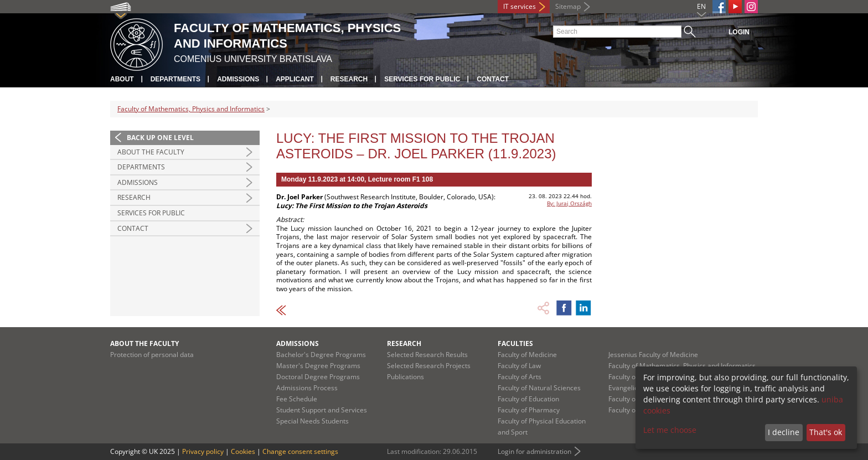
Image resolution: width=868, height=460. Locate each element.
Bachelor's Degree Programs (321, 355)
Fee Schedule (297, 399)
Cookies (243, 451)
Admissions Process (307, 388)
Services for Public (422, 79)
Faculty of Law (519, 366)
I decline (784, 432)
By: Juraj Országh (569, 203)
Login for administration (534, 451)
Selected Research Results (427, 355)
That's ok (826, 432)
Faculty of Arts (520, 377)
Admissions (238, 79)
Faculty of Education (528, 399)
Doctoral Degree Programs (318, 377)
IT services (520, 6)
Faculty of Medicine (527, 355)
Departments (175, 79)
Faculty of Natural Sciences (539, 388)
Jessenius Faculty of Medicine (653, 355)
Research (349, 79)
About (122, 79)
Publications (405, 377)
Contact (493, 79)
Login (739, 32)
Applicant (295, 79)
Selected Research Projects (429, 366)
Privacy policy (203, 451)
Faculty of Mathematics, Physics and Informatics (191, 109)
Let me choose (670, 430)
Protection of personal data (152, 355)
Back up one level (160, 138)
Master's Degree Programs (318, 366)
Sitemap (568, 6)
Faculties (515, 343)
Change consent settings (300, 451)
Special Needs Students (312, 421)
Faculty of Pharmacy (529, 410)
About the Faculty (151, 152)
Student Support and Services (322, 410)
